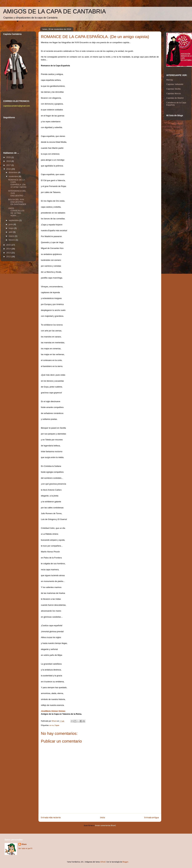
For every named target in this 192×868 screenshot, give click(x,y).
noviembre (14, 176)
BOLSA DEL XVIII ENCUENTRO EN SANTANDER (17, 202)
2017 (9, 165)
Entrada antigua (152, 817)
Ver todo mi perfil (25, 849)
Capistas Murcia (173, 93)
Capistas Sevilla (173, 89)
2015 (9, 245)
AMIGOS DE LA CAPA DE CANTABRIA (54, 11)
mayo (11, 228)
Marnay (170, 80)
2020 (9, 157)
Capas (57, 725)
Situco (24, 844)
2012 (9, 257)
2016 (52, 725)
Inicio (102, 817)
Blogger (125, 862)
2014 (9, 249)
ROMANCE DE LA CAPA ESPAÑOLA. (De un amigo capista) (17, 183)
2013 (9, 253)
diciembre (13, 172)
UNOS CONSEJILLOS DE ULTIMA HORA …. (16, 212)
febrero (12, 240)
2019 (9, 161)
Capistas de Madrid (175, 98)
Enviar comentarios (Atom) (105, 826)
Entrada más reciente (51, 817)
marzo (12, 236)
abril (11, 232)
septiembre (14, 220)
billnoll (103, 862)
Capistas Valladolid (175, 84)
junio (11, 224)
